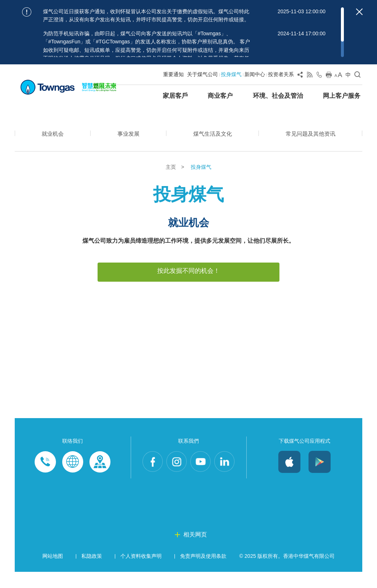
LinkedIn (226, 478)
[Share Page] (300, 76)
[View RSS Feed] (310, 76)
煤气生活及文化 (211, 134)
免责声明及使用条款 (203, 573)
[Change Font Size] (338, 76)
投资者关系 (281, 74)
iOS (289, 478)
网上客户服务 (342, 96)
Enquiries (73, 478)
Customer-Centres (100, 478)
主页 (172, 167)
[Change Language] (348, 76)
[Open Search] (357, 76)
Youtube (201, 478)
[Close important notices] (359, 12)
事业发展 (127, 134)
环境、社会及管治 (278, 96)
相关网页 (195, 551)
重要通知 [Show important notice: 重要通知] (173, 74)
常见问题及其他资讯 (310, 134)
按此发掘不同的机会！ (188, 271)
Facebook (151, 478)
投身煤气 (231, 74)
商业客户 (220, 96)
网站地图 (53, 573)
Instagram (176, 478)
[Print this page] (329, 76)
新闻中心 (255, 74)
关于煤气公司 (202, 74)
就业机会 (52, 134)
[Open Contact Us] (319, 76)
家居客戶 (175, 96)
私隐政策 (92, 573)
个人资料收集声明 (141, 573)
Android (320, 478)
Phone (45, 478)
